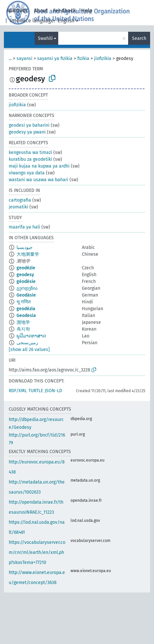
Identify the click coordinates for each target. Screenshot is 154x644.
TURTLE (36, 391)
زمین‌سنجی (27, 343)
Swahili (45, 38)
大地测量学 (28, 254)
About (41, 11)
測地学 (23, 322)
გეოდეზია (27, 288)
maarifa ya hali (24, 227)
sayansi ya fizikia (55, 59)
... (10, 59)
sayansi (24, 59)
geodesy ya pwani (27, 132)
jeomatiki (18, 207)
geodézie (26, 268)
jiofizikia (103, 59)
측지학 (23, 329)
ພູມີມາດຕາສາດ (31, 336)
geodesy (25, 275)
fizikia (83, 59)
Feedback (65, 11)
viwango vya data (27, 173)
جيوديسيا (25, 247)
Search (139, 38)
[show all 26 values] (29, 350)
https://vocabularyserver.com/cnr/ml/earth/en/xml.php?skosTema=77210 (37, 552)
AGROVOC (18, 11)
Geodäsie (26, 295)
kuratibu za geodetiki (30, 159)
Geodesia (26, 316)
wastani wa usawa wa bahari (38, 180)
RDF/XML (18, 391)
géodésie (26, 281)
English (66, 21)
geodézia (26, 309)
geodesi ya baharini (29, 125)
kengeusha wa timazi (30, 152)
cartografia (20, 200)
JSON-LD (53, 391)
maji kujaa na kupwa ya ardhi (39, 166)
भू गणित (24, 302)
